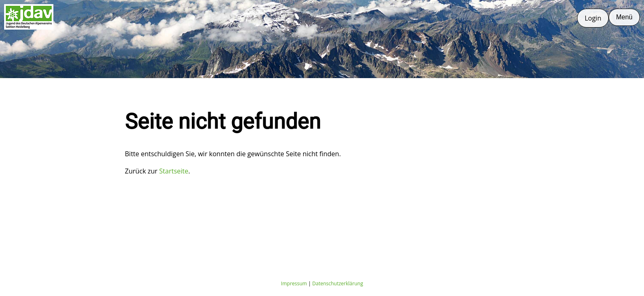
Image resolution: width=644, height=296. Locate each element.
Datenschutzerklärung (338, 283)
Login (593, 18)
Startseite (174, 171)
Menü (624, 17)
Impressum (294, 283)
